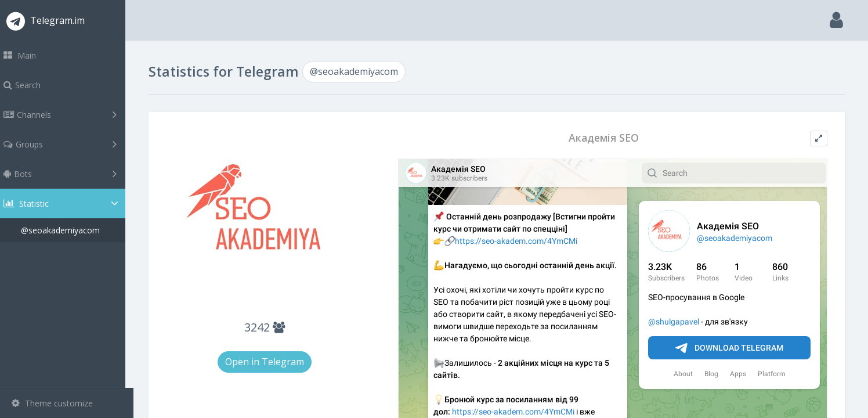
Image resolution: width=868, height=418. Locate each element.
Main (28, 55)
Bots (68, 174)
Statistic (70, 203)
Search (30, 85)
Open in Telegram (272, 362)
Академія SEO (607, 138)
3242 (272, 327)
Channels (68, 114)
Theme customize (52, 403)
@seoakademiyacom (68, 230)
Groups (68, 144)
